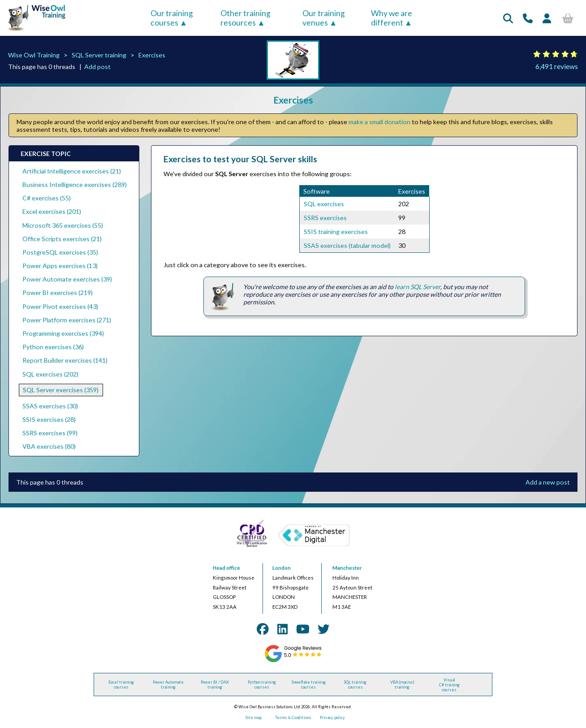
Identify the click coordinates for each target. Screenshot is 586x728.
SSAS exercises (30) (50, 406)
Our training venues (324, 18)
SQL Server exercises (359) (61, 390)
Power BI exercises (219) (58, 292)
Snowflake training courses (309, 685)
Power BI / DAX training (215, 685)
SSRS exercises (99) (50, 433)
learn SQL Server (418, 287)
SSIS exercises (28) (49, 419)
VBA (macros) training (402, 685)
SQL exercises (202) (50, 374)
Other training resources (246, 18)
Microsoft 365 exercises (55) (63, 225)
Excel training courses (121, 685)
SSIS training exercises (336, 232)
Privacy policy (332, 717)
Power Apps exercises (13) (60, 266)
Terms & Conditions (293, 717)
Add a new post (548, 482)
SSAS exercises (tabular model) (347, 245)
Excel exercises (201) (52, 211)
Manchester (347, 568)
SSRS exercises (325, 218)
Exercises (152, 55)
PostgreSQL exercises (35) (60, 252)
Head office (226, 568)
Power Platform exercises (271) (67, 320)
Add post (97, 67)
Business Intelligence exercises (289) (75, 184)
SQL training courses (355, 685)
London (282, 568)
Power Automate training (168, 685)
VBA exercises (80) (49, 446)
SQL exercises (324, 204)
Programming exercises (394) (63, 333)
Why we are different (392, 18)
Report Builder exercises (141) (65, 360)
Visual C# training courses (449, 685)
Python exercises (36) (53, 347)
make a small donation (379, 122)
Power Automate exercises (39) (67, 279)
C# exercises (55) (47, 198)
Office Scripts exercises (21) (62, 239)
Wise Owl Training (34, 55)
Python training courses (262, 685)
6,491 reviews (557, 66)
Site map (254, 717)
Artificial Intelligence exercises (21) (72, 171)
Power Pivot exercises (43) (60, 306)
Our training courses (172, 18)
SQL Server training (99, 55)
